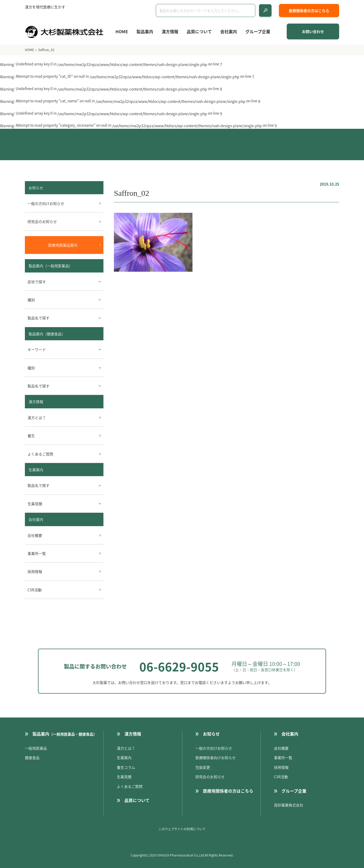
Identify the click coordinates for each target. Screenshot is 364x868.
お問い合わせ (313, 31)
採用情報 (35, 571)
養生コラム (126, 767)
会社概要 (35, 535)
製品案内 (145, 31)
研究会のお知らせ (42, 221)
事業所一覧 (37, 553)
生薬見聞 (124, 777)
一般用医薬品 (36, 748)
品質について (199, 31)
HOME (122, 31)
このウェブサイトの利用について (182, 829)
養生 (31, 436)
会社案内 (229, 31)
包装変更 (203, 767)
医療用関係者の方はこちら (228, 791)
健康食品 (32, 758)
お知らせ (211, 734)
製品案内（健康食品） (47, 334)
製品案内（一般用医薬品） (51, 266)
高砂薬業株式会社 (289, 805)
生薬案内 (36, 470)
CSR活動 (35, 590)
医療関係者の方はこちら (309, 10)
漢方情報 (170, 31)
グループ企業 (258, 31)
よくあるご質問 (40, 454)
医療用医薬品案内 (63, 245)
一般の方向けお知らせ (46, 203)
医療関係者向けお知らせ (216, 758)
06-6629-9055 (179, 666)
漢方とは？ (37, 418)
